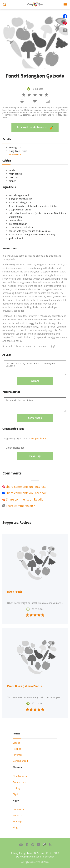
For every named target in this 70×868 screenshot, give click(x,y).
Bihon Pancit (15, 592)
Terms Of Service (36, 853)
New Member (20, 776)
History (17, 788)
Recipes (17, 749)
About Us (18, 815)
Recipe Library (38, 438)
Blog (15, 827)
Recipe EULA (53, 853)
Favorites (18, 755)
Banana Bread (20, 761)
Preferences (19, 782)
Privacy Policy (18, 853)
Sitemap (17, 821)
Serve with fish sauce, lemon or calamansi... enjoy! (29, 346)
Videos (16, 743)
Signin (16, 794)
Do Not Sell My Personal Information (35, 857)
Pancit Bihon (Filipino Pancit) (25, 686)
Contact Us (19, 809)
